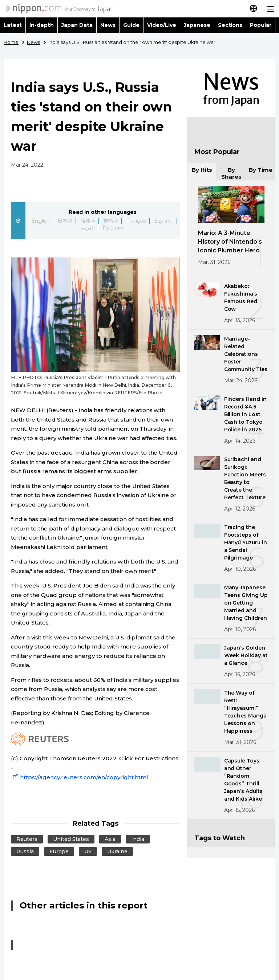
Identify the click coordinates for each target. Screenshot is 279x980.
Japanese (197, 25)
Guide (131, 25)
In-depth (42, 25)
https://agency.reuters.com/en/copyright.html (80, 777)
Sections (230, 25)
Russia (25, 851)
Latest (13, 25)
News (108, 25)
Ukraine (117, 851)
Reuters (27, 839)
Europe (59, 851)
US (88, 851)
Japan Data (77, 25)
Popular (261, 25)
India (138, 839)
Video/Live (162, 25)
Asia (110, 839)
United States (71, 839)
